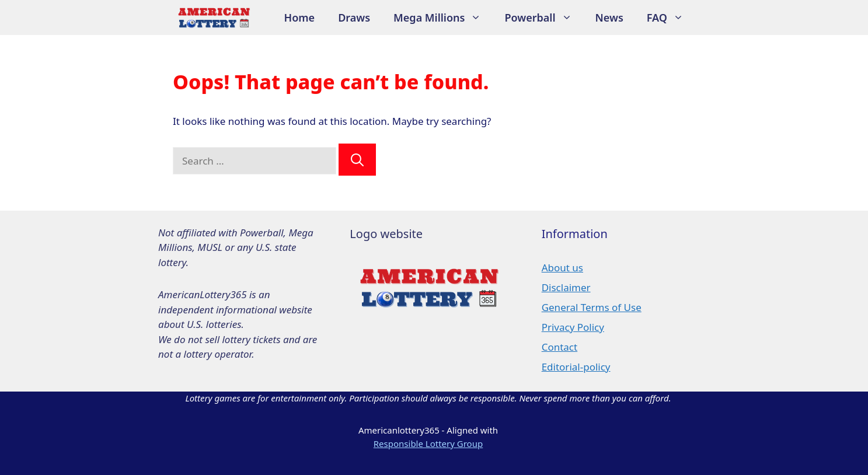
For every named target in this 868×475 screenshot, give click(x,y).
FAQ (671, 18)
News (609, 18)
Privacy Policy (573, 327)
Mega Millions (443, 18)
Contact (560, 347)
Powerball (544, 18)
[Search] (357, 160)
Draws (354, 18)
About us (562, 268)
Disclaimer (566, 287)
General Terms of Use (592, 307)
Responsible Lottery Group (428, 443)
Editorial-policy (576, 367)
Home (300, 18)
